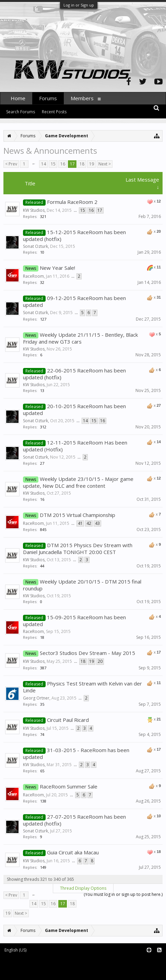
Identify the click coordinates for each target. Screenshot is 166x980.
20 (100, 661)
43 (97, 523)
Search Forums (21, 112)
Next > (105, 164)
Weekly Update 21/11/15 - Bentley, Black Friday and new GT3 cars (80, 338)
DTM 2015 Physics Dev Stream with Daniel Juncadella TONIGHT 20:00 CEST (78, 549)
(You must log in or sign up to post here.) (123, 894)
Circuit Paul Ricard (68, 720)
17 (72, 164)
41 (80, 523)
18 (82, 164)
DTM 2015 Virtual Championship (78, 515)
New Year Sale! (57, 268)
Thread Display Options (83, 888)
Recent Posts (54, 112)
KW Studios (34, 210)
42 (89, 523)
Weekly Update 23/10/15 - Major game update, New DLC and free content (78, 482)
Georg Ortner (36, 698)
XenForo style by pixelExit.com (59, 972)
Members (82, 98)
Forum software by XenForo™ (57, 961)
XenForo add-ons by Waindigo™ (30, 966)
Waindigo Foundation (92, 966)
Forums (48, 98)
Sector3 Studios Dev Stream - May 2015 (87, 653)
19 (92, 164)
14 (44, 164)
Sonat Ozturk (35, 246)
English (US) (15, 950)
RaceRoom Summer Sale (69, 786)
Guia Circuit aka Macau (73, 852)
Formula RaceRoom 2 (72, 202)
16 (63, 164)
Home (18, 98)
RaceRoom (33, 276)
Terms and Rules (149, 961)
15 (53, 164)
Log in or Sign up (79, 5)
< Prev (11, 164)
